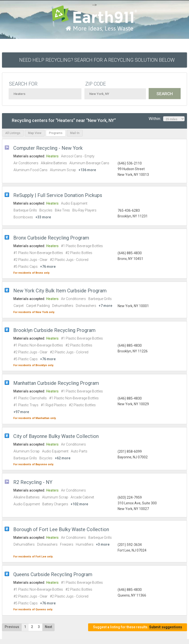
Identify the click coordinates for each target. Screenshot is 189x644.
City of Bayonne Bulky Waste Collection (56, 436)
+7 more (105, 306)
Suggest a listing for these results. (138, 627)
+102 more (79, 504)
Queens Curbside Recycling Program (53, 574)
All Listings (13, 133)
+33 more (43, 217)
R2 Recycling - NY (33, 482)
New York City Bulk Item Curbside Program (60, 291)
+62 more (63, 458)
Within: (167, 119)
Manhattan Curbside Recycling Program (56, 383)
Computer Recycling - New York (48, 148)
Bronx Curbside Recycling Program (51, 238)
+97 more (21, 412)
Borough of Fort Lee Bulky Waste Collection (61, 529)
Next (48, 627)
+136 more (87, 170)
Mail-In (75, 133)
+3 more (103, 544)
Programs (56, 133)
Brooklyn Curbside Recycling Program (54, 330)
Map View (35, 133)
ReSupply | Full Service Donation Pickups (58, 195)
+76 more (48, 267)
